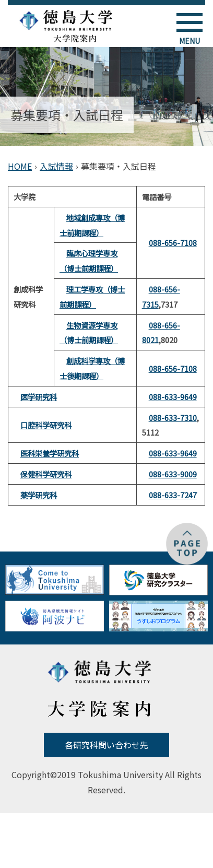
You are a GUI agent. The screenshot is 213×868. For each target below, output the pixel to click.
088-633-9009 (173, 474)
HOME (20, 166)
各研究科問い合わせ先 (106, 745)
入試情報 (56, 166)
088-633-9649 (173, 397)
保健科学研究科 (46, 474)
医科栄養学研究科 (50, 453)
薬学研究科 (39, 495)
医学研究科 (39, 397)
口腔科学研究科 (46, 425)
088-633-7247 (173, 495)
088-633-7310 (173, 418)
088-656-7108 (173, 243)
